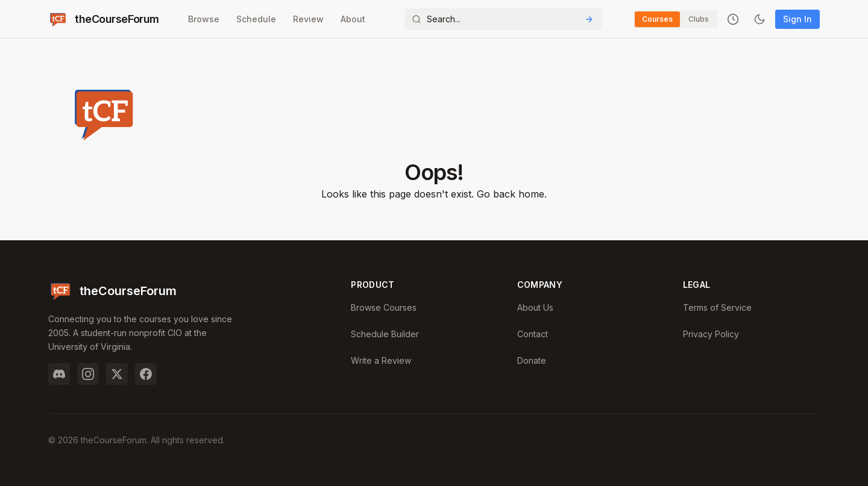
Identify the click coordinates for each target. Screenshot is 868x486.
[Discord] (59, 374)
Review (308, 19)
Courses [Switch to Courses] (657, 19)
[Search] (503, 19)
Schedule (256, 19)
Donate (532, 360)
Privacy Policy (711, 334)
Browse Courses (384, 307)
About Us (535, 307)
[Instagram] (88, 374)
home (531, 194)
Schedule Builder (385, 334)
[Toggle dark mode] (759, 19)
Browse (204, 19)
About (353, 19)
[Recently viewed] (733, 19)
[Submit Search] (589, 19)
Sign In (797, 19)
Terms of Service (717, 307)
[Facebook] (146, 374)
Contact (533, 334)
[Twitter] (117, 374)
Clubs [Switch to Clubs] (699, 19)
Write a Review (381, 360)
